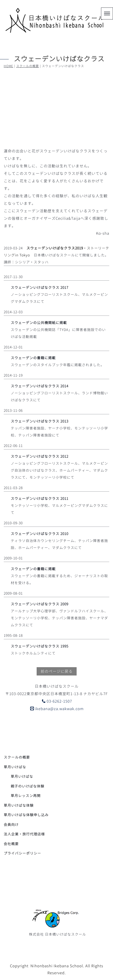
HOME (8, 66)
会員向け (11, 824)
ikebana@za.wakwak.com (57, 709)
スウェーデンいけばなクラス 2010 (40, 534)
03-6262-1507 (57, 701)
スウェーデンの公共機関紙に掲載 (39, 323)
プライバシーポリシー (22, 853)
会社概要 (11, 844)
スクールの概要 (28, 66)
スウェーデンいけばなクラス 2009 (40, 604)
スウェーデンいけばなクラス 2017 (40, 287)
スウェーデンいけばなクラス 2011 (40, 498)
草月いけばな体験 (19, 805)
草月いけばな (22, 776)
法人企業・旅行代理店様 (24, 834)
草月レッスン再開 (26, 796)
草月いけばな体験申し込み (26, 815)
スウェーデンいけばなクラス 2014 (40, 386)
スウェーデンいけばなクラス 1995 (40, 646)
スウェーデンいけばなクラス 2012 (40, 456)
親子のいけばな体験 (28, 786)
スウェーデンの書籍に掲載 (33, 358)
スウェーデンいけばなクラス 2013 (40, 421)
